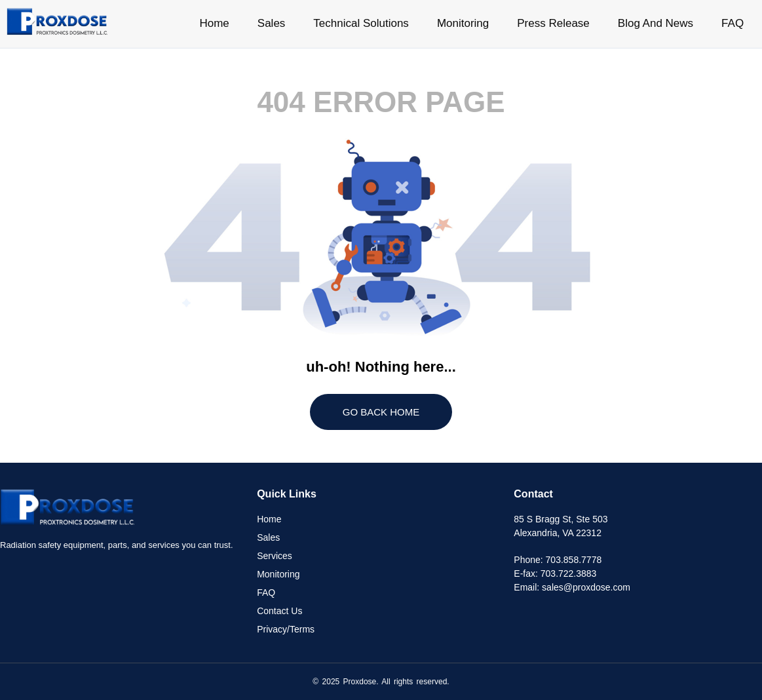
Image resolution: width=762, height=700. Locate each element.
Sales (272, 23)
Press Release (553, 23)
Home (214, 23)
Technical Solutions (361, 23)
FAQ (733, 23)
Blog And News (656, 23)
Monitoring (463, 23)
